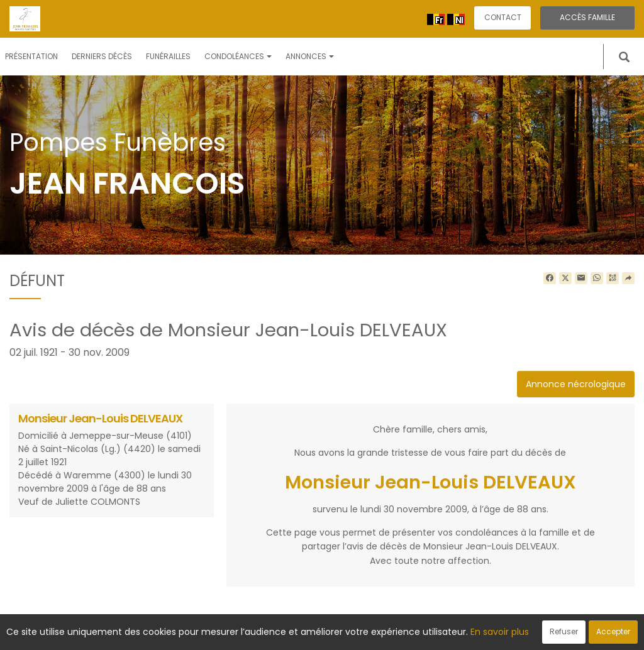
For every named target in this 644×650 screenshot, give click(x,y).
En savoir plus (500, 632)
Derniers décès (102, 56)
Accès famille (587, 17)
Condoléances (238, 56)
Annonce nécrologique (576, 384)
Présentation (31, 56)
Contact (503, 17)
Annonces (310, 56)
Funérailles (168, 56)
